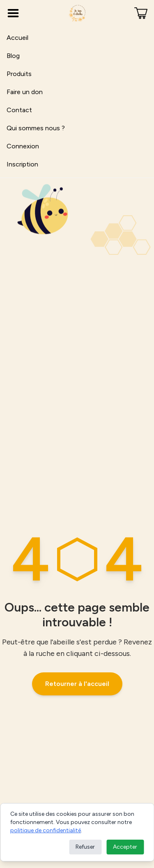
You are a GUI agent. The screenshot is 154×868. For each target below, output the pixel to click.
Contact (19, 110)
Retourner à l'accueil (77, 684)
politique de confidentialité (46, 830)
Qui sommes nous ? (36, 128)
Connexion (23, 146)
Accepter (125, 847)
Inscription (22, 164)
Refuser (85, 847)
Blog (13, 56)
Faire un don (25, 92)
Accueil (17, 38)
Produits (19, 74)
